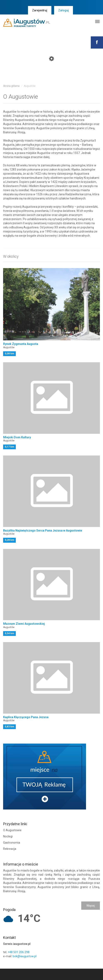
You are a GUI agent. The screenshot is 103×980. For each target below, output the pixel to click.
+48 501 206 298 (19, 952)
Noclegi (8, 836)
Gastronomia (12, 843)
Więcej (91, 906)
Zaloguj (64, 10)
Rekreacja (10, 849)
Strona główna (11, 86)
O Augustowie (12, 830)
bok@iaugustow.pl (25, 956)
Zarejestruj (40, 10)
